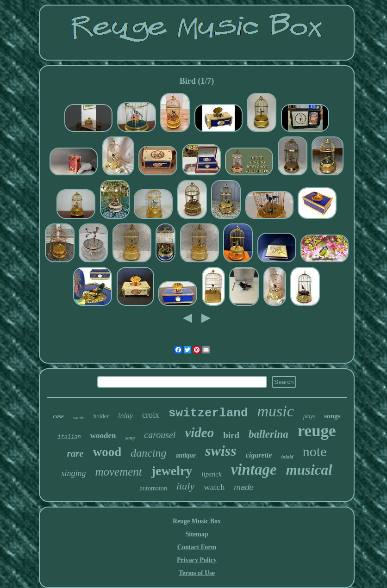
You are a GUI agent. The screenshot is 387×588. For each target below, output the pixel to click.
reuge (317, 431)
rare (75, 453)
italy (185, 486)
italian (69, 437)
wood (107, 452)
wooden (103, 436)
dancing (148, 453)
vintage (254, 470)
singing (73, 473)
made (244, 487)
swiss (221, 451)
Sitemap (197, 534)
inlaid (287, 457)
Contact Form (197, 547)
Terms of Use (197, 573)
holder (101, 416)
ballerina (268, 434)
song (130, 438)
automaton (153, 488)
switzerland (208, 413)
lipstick (211, 474)
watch (214, 487)
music (276, 411)
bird (231, 435)
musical (309, 470)
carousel (160, 435)
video (199, 433)
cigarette (259, 455)
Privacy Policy (197, 560)
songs (332, 416)
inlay (125, 416)
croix (151, 415)
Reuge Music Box (197, 521)
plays (309, 416)
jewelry (172, 471)
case (59, 416)
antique (186, 455)
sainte (79, 418)
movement (118, 472)
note (315, 451)
